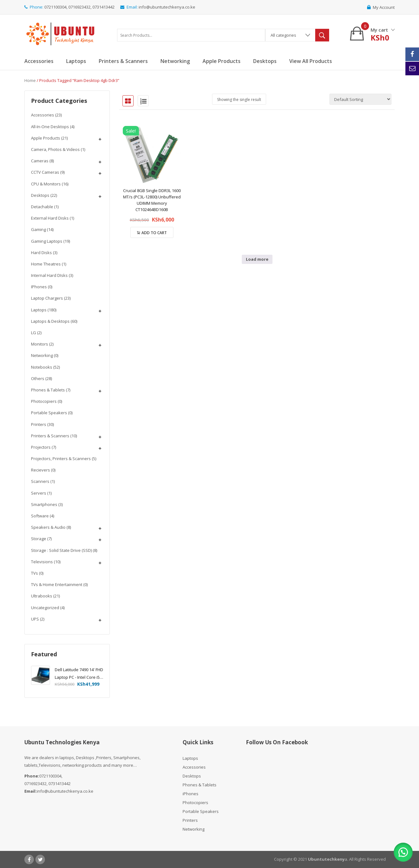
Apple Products (46, 138)
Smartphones (44, 504)
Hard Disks (41, 253)
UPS (35, 619)
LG (34, 333)
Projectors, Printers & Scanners (61, 459)
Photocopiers (44, 401)
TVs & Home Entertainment (57, 584)
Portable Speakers (49, 413)
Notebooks (42, 367)
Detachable (42, 207)
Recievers (41, 470)
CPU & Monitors (46, 184)
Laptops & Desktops (50, 321)
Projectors (41, 447)
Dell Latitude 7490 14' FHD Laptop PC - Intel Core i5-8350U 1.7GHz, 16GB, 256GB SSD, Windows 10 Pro (79, 674)
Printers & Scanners (50, 436)
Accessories (43, 115)
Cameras (40, 161)
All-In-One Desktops (50, 127)
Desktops (40, 195)
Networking (42, 355)
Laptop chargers (47, 298)
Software (40, 516)
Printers (39, 424)
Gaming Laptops (47, 241)
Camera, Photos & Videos (55, 149)
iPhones (39, 287)
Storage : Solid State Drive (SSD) (61, 550)
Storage (39, 539)
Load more (257, 259)
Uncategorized (45, 608)
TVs (34, 573)
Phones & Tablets (48, 390)
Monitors (40, 344)
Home (30, 80)
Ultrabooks (42, 596)
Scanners (40, 481)
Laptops (39, 310)
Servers (39, 493)
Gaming (38, 229)
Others (38, 378)
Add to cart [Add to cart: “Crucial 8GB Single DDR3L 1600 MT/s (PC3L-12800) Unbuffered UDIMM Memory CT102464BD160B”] (154, 233)
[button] (403, 852)
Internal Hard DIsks (49, 275)
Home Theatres (46, 264)
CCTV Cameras (45, 172)
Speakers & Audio (48, 527)
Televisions (42, 562)
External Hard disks (50, 218)
